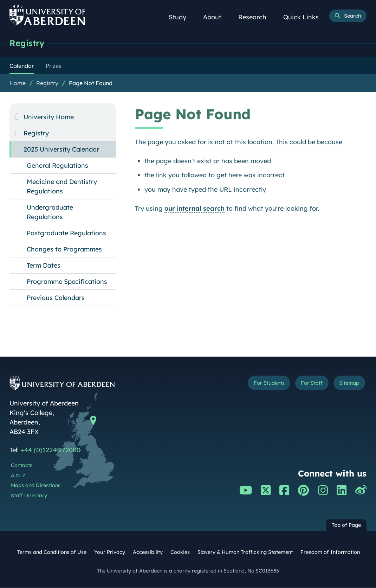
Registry (28, 43)
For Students (259, 384)
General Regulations (57, 166)
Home (18, 83)
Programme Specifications (67, 282)
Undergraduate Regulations (50, 212)
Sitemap (347, 384)
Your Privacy (110, 552)
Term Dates (44, 266)
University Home (49, 117)
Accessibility (148, 552)
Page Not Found (91, 83)
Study (181, 17)
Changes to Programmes (64, 250)
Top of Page (346, 525)
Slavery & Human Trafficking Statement (245, 552)
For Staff (306, 384)
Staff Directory (29, 496)
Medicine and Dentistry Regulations (62, 187)
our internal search (195, 209)
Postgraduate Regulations (66, 233)
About (216, 17)
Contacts (22, 466)
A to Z (18, 476)
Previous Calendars (56, 298)
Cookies (180, 552)
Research (256, 17)
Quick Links (305, 17)
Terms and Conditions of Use (52, 552)
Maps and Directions (36, 486)
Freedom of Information (330, 552)
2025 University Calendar (61, 150)
